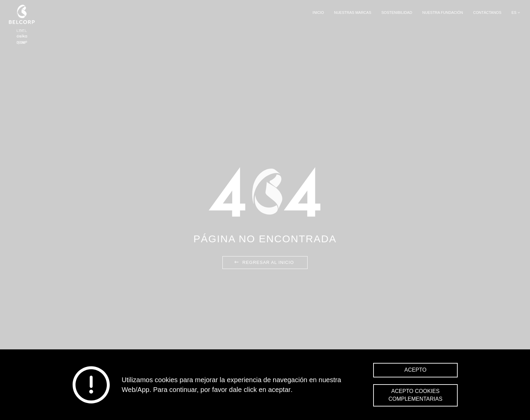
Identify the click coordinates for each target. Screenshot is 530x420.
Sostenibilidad (397, 13)
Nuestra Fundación (442, 13)
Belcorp (22, 24)
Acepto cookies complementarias (415, 395)
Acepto (415, 370)
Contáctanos (487, 13)
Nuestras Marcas (353, 13)
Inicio (318, 13)
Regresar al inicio (263, 262)
